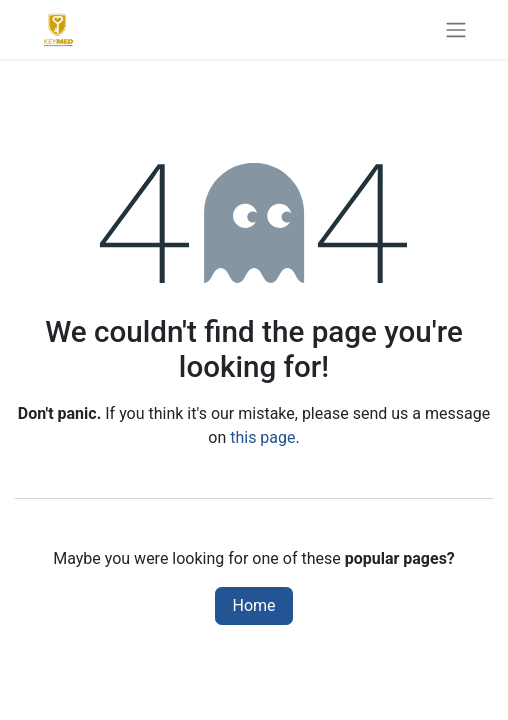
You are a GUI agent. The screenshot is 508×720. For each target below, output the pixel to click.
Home (253, 605)
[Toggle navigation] (456, 29)
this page (262, 437)
